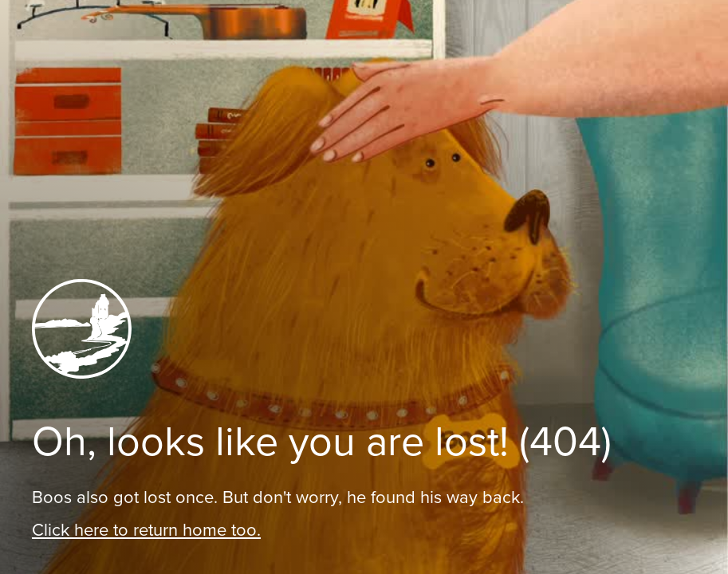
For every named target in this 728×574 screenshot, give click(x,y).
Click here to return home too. (146, 530)
